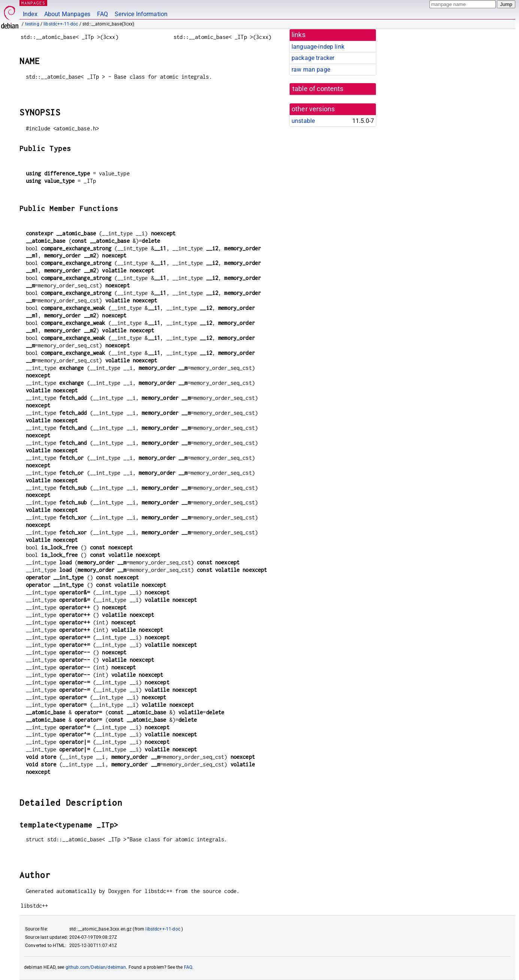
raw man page (311, 70)
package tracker (313, 58)
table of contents (318, 89)
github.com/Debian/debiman (96, 967)
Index (30, 14)
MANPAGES (33, 3)
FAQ (102, 14)
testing (32, 24)
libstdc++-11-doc (61, 24)
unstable (303, 121)
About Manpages (67, 14)
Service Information (141, 14)
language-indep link (318, 47)
